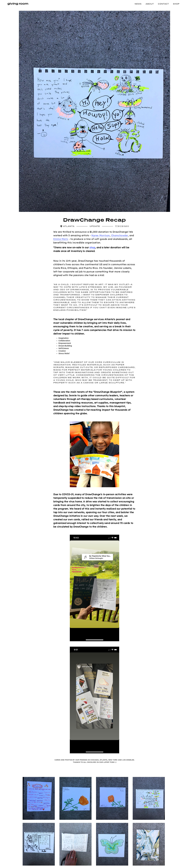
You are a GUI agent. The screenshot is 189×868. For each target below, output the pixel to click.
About (150, 4)
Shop (176, 4)
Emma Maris (61, 239)
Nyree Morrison (101, 235)
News (138, 4)
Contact (163, 4)
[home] (18, 4)
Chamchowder (120, 235)
